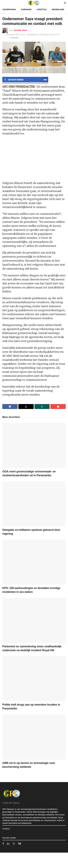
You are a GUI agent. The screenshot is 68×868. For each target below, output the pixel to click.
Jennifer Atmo (20, 30)
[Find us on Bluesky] (20, 844)
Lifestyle (42, 9)
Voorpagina (9, 9)
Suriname (26, 9)
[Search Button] (65, 3)
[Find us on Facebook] (3, 844)
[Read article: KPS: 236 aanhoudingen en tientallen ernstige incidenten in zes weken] (34, 562)
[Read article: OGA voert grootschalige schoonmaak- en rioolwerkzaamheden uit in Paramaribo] (34, 446)
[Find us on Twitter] (14, 844)
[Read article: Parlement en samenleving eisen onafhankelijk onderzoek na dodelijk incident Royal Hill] (34, 620)
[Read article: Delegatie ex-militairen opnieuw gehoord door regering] (34, 504)
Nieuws (15, 38)
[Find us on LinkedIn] (8, 844)
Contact (6, 829)
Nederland (58, 9)
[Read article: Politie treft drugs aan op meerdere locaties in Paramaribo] (34, 679)
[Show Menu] (3, 3)
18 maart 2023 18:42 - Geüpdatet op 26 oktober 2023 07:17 (33, 35)
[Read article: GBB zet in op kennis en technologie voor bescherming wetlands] (34, 737)
